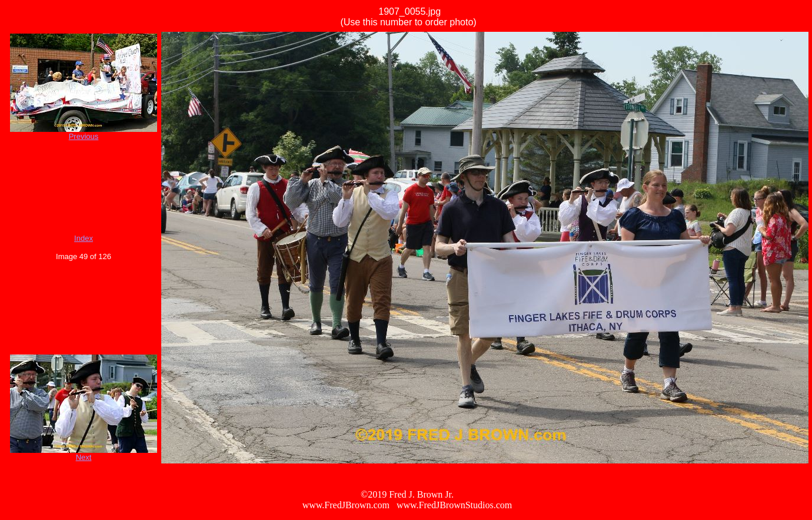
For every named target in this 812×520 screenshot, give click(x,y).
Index (84, 238)
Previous (84, 136)
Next (84, 457)
